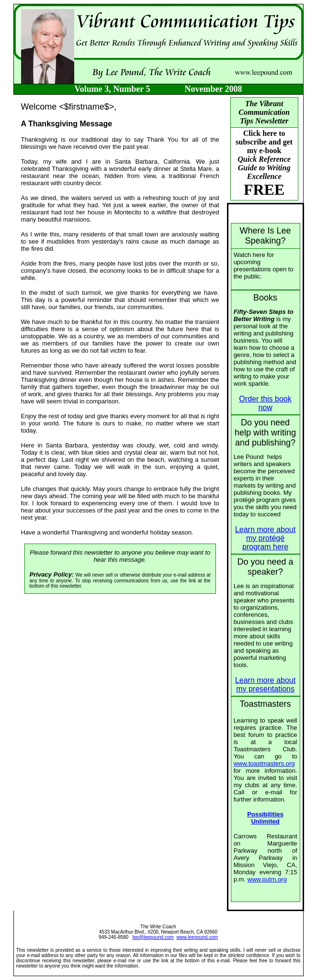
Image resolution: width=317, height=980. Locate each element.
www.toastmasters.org (264, 763)
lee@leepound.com (153, 937)
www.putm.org (267, 879)
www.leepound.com (197, 937)
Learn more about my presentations (265, 685)
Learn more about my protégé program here (265, 538)
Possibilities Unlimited (265, 818)
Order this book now (265, 403)
